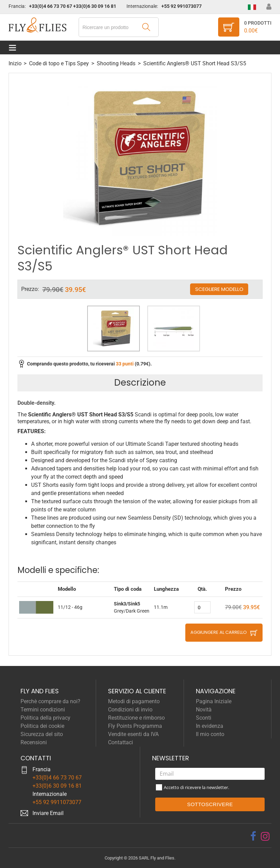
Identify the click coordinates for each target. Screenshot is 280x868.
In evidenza (210, 726)
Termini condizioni (43, 710)
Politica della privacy (45, 718)
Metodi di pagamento (134, 701)
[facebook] (253, 836)
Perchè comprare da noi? (50, 701)
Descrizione (140, 383)
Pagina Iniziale (214, 701)
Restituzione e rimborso (136, 718)
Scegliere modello (219, 289)
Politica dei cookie (42, 726)
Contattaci (121, 742)
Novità (204, 710)
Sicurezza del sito (42, 734)
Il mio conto (210, 734)
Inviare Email (48, 813)
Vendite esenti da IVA (133, 734)
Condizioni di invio (130, 710)
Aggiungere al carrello (219, 632)
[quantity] (202, 607)
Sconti (204, 718)
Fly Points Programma (135, 726)
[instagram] (265, 836)
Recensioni (34, 742)
